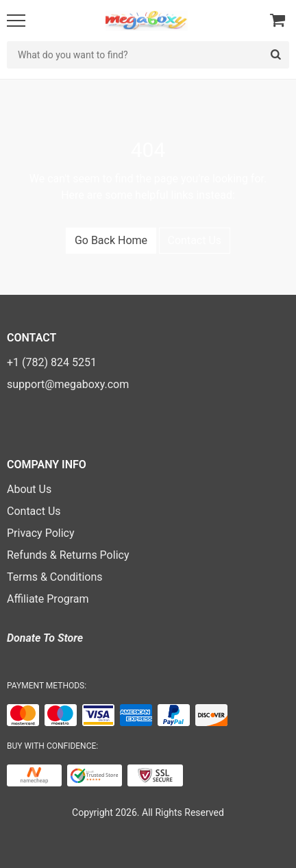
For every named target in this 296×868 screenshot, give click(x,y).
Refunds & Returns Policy (68, 555)
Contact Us (195, 240)
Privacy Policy (41, 533)
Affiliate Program (48, 599)
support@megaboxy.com (68, 384)
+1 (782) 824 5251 (52, 362)
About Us (29, 489)
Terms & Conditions (55, 577)
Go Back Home (111, 240)
